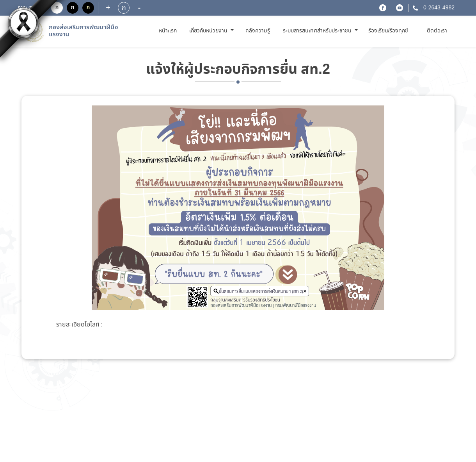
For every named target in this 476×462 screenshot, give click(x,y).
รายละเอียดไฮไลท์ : (79, 325)
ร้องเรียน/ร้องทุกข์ (388, 31)
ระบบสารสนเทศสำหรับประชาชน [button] (318, 31)
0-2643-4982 (438, 8)
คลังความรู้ (258, 31)
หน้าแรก (169, 31)
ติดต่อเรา (437, 31)
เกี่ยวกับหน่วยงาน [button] (209, 31)
